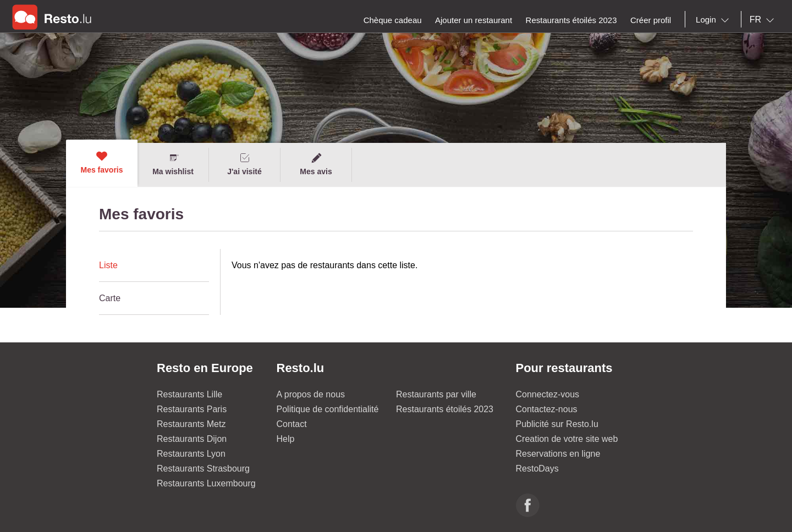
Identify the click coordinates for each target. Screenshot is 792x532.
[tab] (154, 265)
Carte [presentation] (110, 298)
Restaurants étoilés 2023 (445, 409)
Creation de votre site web (567, 439)
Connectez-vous (548, 394)
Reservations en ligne (558, 454)
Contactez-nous (547, 409)
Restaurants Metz (191, 424)
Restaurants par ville (436, 394)
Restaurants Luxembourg (206, 483)
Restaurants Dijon (192, 439)
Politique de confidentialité (328, 409)
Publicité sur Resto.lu (557, 424)
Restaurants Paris (192, 409)
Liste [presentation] (108, 265)
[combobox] (714, 20)
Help (286, 439)
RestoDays (537, 469)
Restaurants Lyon (191, 454)
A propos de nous (311, 394)
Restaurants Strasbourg (203, 469)
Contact (292, 424)
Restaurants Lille (189, 394)
